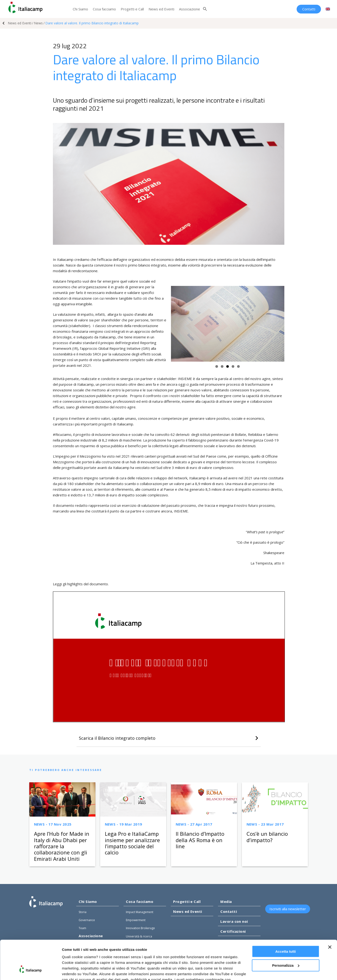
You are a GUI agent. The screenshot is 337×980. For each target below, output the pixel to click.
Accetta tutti (286, 918)
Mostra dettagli (75, 971)
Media (226, 901)
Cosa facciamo (104, 9)
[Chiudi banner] (330, 914)
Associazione (190, 9)
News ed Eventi (161, 9)
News (38, 23)
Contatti (309, 9)
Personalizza (286, 932)
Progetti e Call (132, 9)
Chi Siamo (80, 9)
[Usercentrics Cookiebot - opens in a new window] (31, 971)
